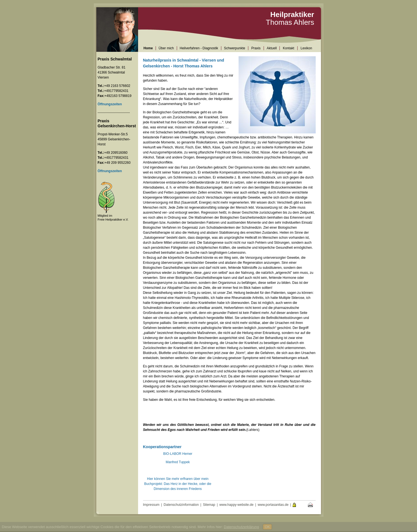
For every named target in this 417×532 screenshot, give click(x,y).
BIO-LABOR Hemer (178, 454)
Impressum (151, 505)
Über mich (166, 48)
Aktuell (272, 48)
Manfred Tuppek (178, 462)
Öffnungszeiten (110, 171)
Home (148, 48)
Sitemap (209, 505)
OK (267, 527)
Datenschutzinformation (181, 505)
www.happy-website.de (236, 505)
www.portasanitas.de (273, 505)
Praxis (256, 48)
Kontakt (289, 48)
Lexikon (306, 48)
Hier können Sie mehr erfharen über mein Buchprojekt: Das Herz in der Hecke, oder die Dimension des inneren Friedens (178, 484)
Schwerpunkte (235, 48)
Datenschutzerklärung (241, 527)
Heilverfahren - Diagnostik (199, 48)
